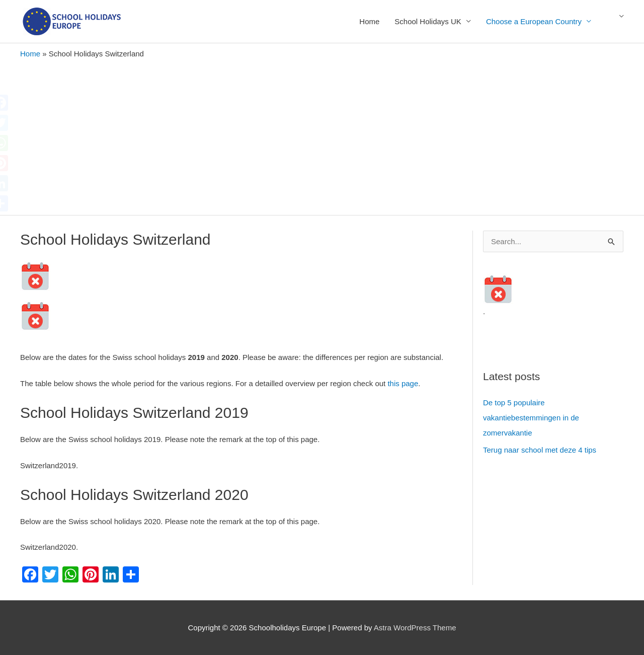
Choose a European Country (534, 21)
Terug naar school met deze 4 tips (540, 450)
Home (369, 21)
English (616, 22)
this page (403, 383)
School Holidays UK (428, 21)
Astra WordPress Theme (415, 628)
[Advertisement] (322, 134)
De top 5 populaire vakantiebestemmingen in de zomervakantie (531, 418)
